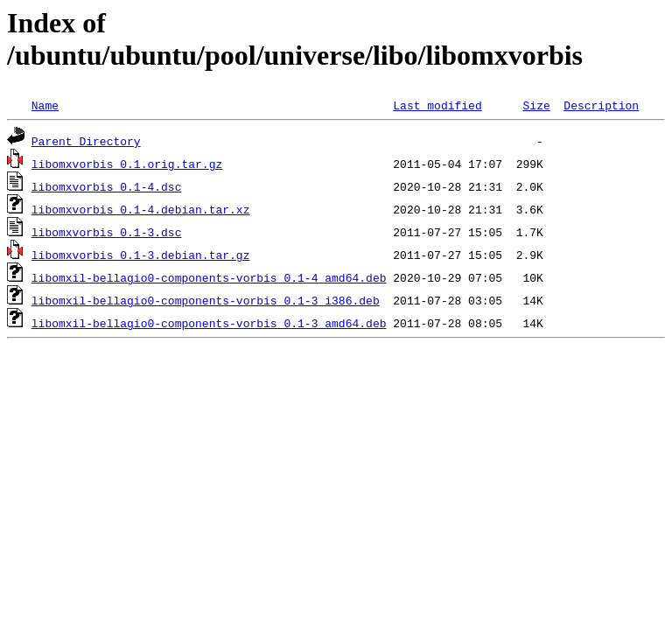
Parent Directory (86, 141)
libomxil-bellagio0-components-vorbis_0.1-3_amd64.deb (209, 323)
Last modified (437, 105)
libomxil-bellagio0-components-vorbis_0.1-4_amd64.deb (209, 277)
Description (601, 105)
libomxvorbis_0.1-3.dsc (107, 232)
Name (45, 105)
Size (536, 105)
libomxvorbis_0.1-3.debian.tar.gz (141, 255)
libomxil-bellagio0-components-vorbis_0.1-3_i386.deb (206, 300)
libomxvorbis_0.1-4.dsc (107, 186)
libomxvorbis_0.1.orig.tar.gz (127, 164)
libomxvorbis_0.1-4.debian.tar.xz (141, 209)
